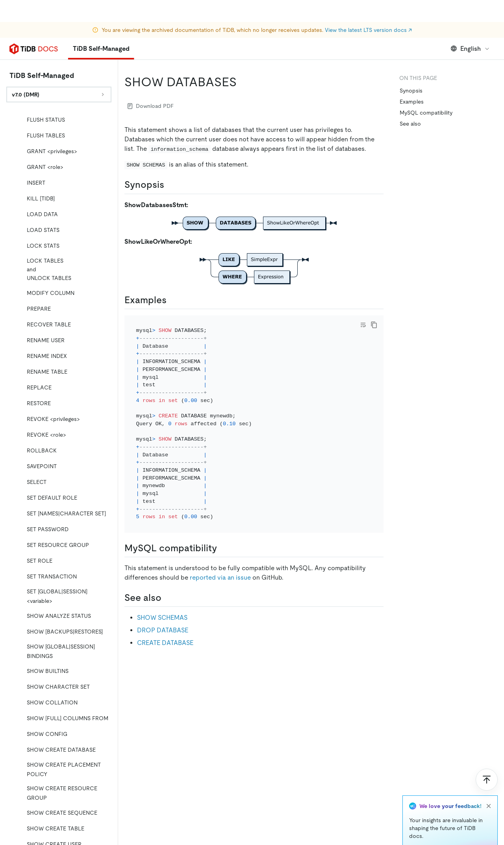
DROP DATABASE (163, 630)
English (470, 49)
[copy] (374, 325)
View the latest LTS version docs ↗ (368, 8)
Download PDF (151, 106)
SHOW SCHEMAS (162, 618)
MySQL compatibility (426, 113)
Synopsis (411, 91)
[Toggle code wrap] (363, 325)
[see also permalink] (168, 598)
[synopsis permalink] (170, 185)
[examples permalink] (173, 300)
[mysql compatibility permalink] (223, 548)
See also (410, 124)
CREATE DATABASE (165, 643)
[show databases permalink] (243, 82)
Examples (412, 102)
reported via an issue (220, 577)
